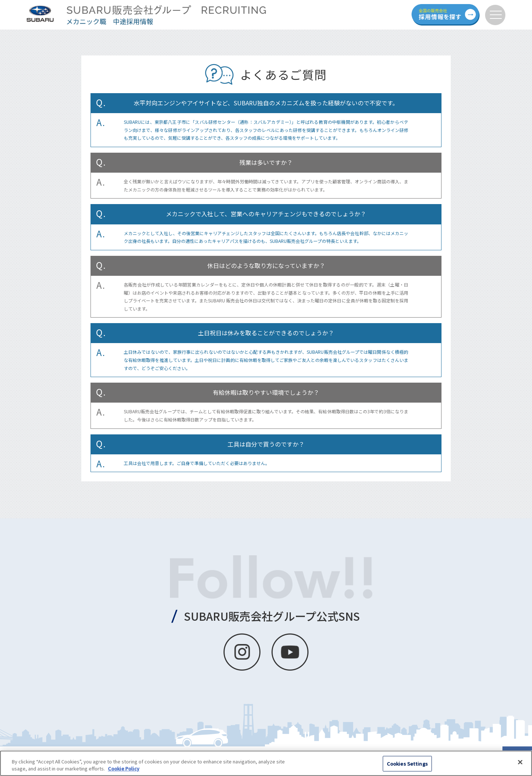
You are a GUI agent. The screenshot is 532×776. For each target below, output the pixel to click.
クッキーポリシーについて (41, 755)
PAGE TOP (517, 761)
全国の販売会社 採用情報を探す (446, 15)
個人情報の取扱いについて (108, 755)
